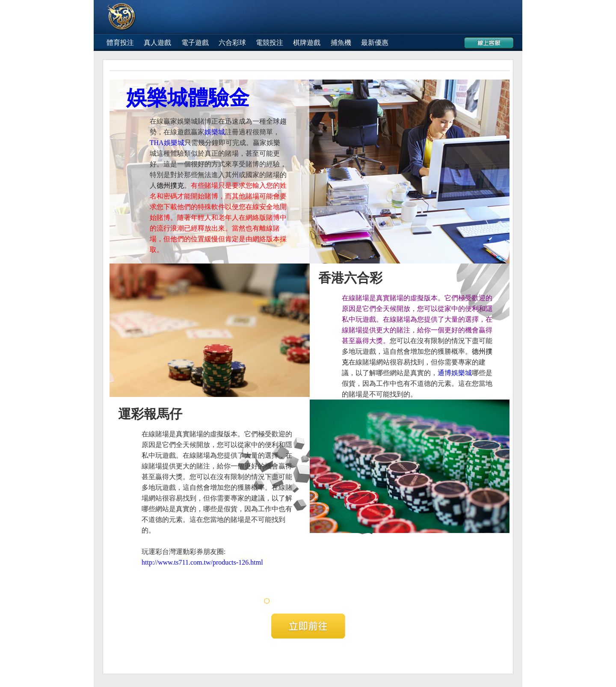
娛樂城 (215, 132)
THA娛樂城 (167, 143)
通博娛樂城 (455, 373)
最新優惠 (375, 43)
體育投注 (120, 43)
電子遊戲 (195, 43)
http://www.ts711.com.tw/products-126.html (202, 562)
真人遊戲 (157, 43)
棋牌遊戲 (307, 43)
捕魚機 (341, 43)
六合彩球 (232, 43)
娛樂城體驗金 (188, 98)
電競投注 (269, 43)
